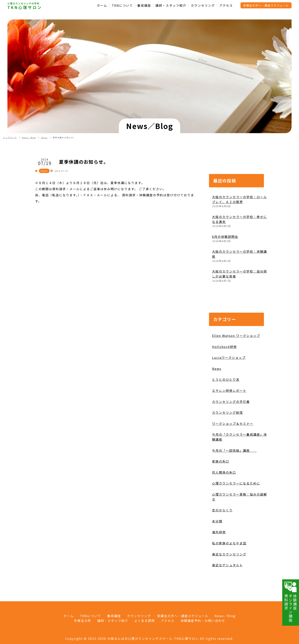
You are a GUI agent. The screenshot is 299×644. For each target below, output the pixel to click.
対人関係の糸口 (224, 488)
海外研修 (219, 548)
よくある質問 (145, 621)
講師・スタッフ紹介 (171, 5)
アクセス (226, 5)
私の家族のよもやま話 (229, 559)
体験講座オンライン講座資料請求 (291, 602)
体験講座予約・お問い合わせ (203, 621)
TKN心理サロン (25, 7)
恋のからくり (222, 526)
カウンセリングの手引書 (231, 418)
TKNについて (122, 5)
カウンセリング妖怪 (227, 429)
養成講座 (144, 5)
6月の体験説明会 (225, 253)
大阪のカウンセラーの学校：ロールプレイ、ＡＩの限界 (240, 215)
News (44, 138)
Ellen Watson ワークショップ (236, 352)
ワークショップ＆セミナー (233, 440)
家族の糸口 (221, 477)
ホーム (102, 5)
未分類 (217, 537)
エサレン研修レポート (229, 407)
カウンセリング (203, 5)
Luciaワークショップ (229, 374)
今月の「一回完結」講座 (234, 466)
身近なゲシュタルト (227, 581)
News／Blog (29, 138)
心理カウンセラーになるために (236, 499)
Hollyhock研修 (224, 363)
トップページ (10, 138)
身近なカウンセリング (229, 570)
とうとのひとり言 (226, 396)
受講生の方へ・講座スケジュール (266, 5)
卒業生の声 (83, 621)
